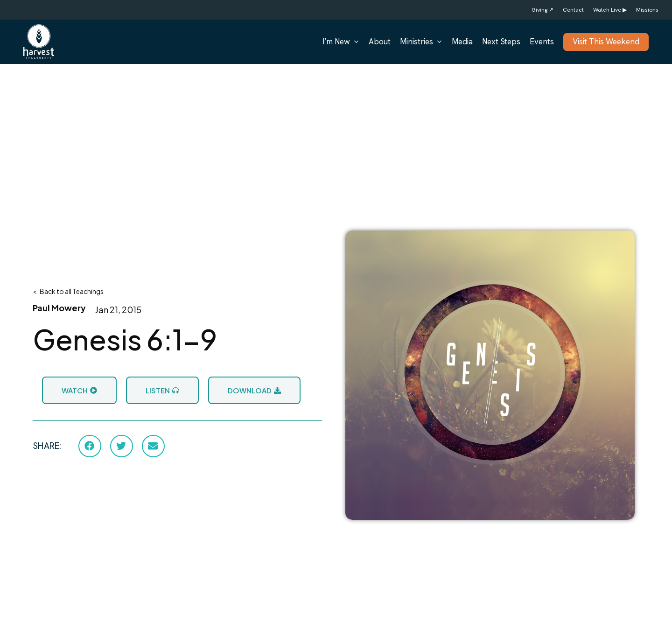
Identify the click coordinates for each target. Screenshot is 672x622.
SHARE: (47, 446)
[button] (90, 446)
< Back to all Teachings (68, 291)
